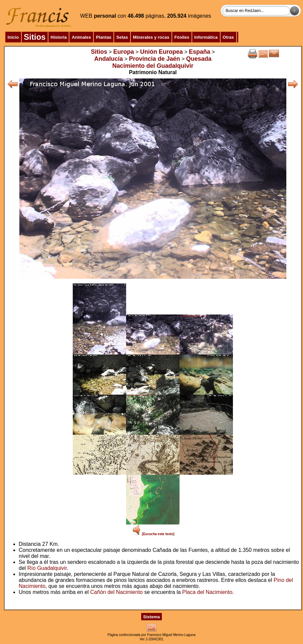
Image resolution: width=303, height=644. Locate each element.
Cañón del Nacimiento (116, 592)
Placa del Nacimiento (207, 592)
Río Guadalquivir (47, 568)
